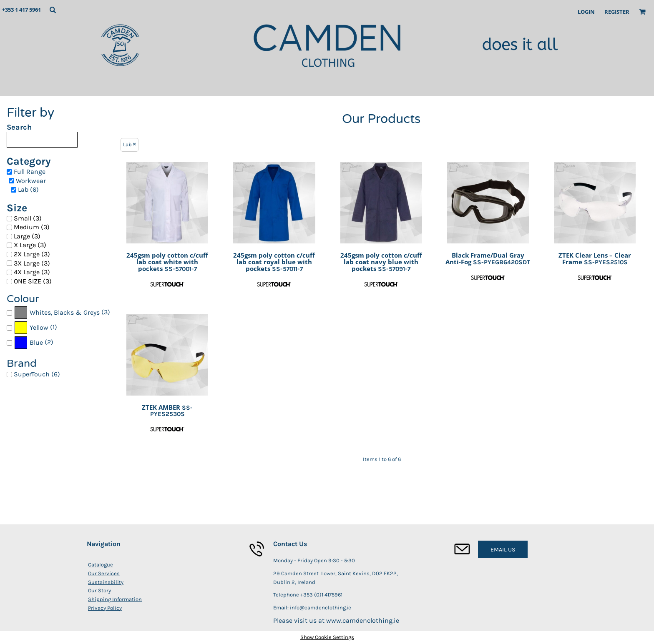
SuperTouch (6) (37, 374)
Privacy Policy (105, 608)
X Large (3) (30, 245)
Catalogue (101, 565)
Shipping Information (115, 599)
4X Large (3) (32, 272)
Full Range (30, 172)
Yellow (39, 327)
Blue (36, 342)
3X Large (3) (32, 263)
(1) (35, 328)
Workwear (31, 181)
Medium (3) (32, 227)
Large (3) (27, 236)
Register (617, 12)
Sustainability (106, 582)
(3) (62, 313)
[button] (53, 10)
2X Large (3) (32, 254)
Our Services (104, 573)
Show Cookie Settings (327, 637)
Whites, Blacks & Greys (65, 312)
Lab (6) (28, 189)
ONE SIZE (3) (33, 281)
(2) (34, 343)
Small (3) (28, 218)
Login (586, 12)
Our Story (99, 590)
